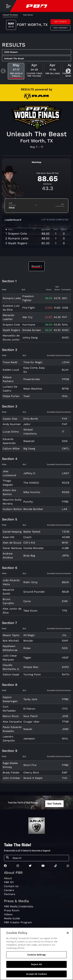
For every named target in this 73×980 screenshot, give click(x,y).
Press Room (12, 910)
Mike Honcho (32, 492)
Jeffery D (29, 473)
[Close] (68, 938)
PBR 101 (9, 882)
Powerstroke (32, 379)
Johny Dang (30, 338)
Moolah (28, 641)
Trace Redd (10, 362)
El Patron (29, 709)
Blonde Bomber (33, 509)
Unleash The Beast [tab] (10, 15)
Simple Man (31, 667)
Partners (10, 894)
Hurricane (29, 325)
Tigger (27, 658)
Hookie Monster (34, 548)
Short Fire (30, 765)
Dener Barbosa (12, 548)
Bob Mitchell (11, 641)
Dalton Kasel (11, 674)
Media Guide (12, 918)
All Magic (29, 635)
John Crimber (12, 778)
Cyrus (27, 601)
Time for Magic (33, 362)
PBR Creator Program (18, 922)
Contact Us (11, 886)
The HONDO (31, 483)
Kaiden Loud (11, 370)
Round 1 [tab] (37, 266)
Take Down (30, 611)
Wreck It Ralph (33, 778)
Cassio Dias (10, 419)
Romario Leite (18, 238)
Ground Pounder (34, 592)
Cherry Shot (31, 773)
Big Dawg (29, 449)
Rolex (27, 648)
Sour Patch (31, 716)
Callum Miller (11, 449)
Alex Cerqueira (12, 722)
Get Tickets (60, 22)
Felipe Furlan (11, 396)
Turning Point (32, 674)
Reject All (36, 969)
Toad (26, 396)
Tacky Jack (30, 699)
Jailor (27, 424)
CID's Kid (29, 543)
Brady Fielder (11, 773)
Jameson (29, 739)
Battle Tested (32, 532)
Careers (9, 890)
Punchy (28, 502)
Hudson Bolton (12, 509)
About (8, 878)
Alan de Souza (12, 543)
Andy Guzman (12, 424)
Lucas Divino (11, 432)
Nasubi (28, 729)
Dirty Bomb (31, 419)
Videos (8, 914)
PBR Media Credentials (19, 906)
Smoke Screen (32, 330)
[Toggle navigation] (8, 6)
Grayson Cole (17, 234)
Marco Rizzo (11, 716)
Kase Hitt (9, 537)
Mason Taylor (11, 635)
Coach (27, 537)
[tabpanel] (36, 531)
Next (68, 71)
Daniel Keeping (12, 532)
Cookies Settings (36, 959)
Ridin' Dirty (30, 582)
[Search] (40, 858)
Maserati (29, 441)
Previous (3, 71)
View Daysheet (60, 28)
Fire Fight (29, 308)
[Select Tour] (36, 59)
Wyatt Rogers (18, 243)
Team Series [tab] (28, 15)
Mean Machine (33, 389)
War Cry (27, 317)
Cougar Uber (31, 722)
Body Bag (29, 556)
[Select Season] (36, 52)
